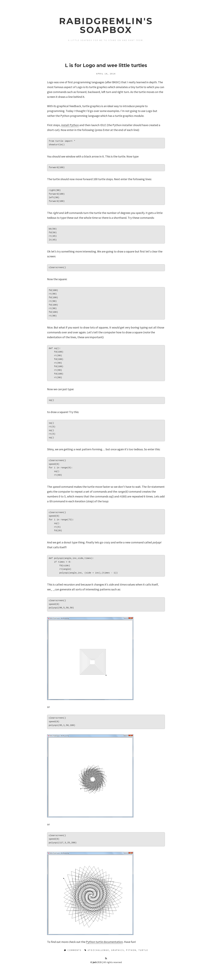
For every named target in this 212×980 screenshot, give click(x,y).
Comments (73, 950)
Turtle (143, 950)
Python (131, 950)
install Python (70, 125)
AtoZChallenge (98, 950)
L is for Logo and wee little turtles (106, 65)
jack (95, 962)
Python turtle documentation (104, 942)
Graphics (118, 950)
